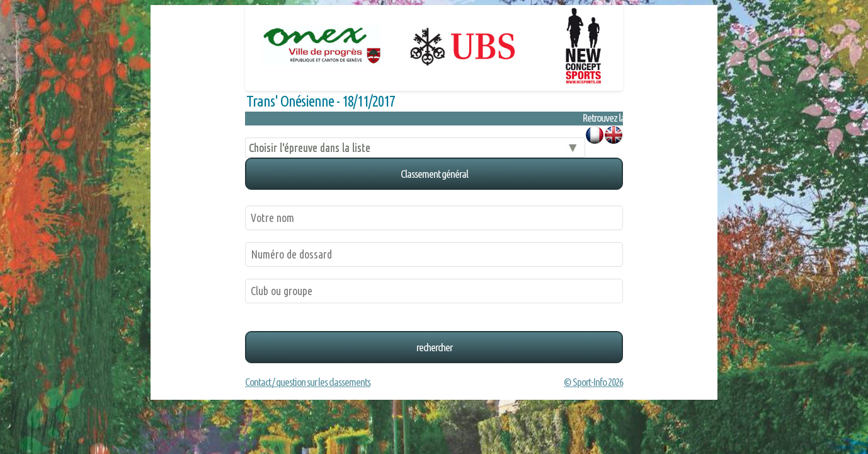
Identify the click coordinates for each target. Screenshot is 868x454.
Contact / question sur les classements (308, 382)
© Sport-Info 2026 (593, 382)
